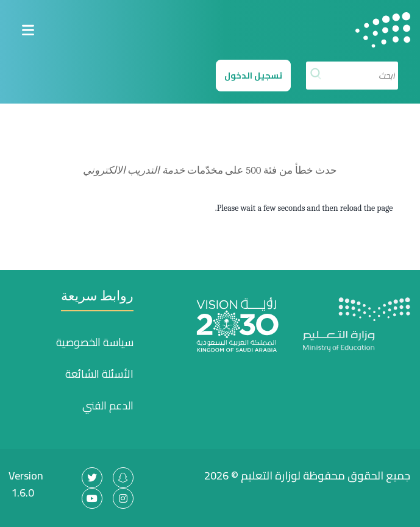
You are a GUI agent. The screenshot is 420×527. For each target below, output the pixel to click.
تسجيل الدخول (253, 76)
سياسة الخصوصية (95, 342)
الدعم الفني (108, 406)
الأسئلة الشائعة (99, 374)
